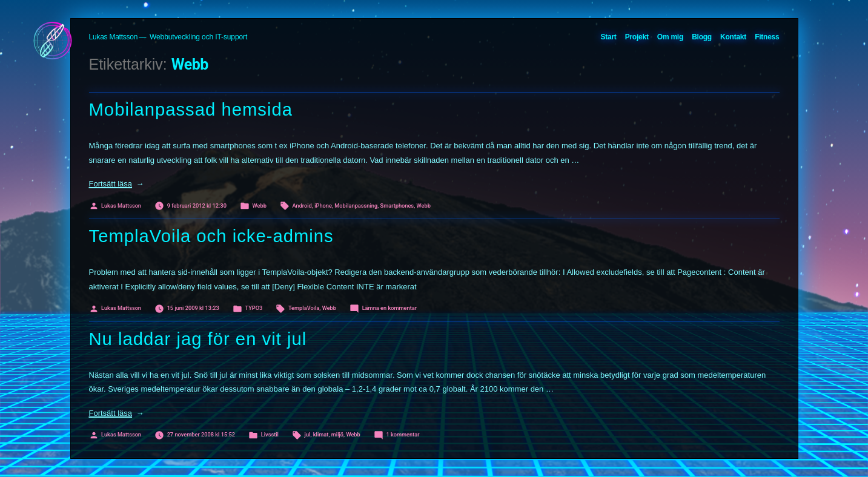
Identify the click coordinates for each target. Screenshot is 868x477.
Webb (260, 206)
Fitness (767, 37)
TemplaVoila (304, 308)
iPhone (323, 206)
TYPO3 (253, 308)
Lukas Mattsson (114, 37)
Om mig (670, 37)
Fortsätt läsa (117, 184)
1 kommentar (403, 434)
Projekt (637, 37)
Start (608, 37)
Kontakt (733, 37)
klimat (321, 434)
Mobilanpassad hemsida (191, 110)
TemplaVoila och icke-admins (211, 236)
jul (308, 434)
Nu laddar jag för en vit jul (198, 339)
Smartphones (397, 206)
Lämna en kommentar (389, 308)
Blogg (702, 37)
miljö (337, 434)
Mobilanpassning (356, 206)
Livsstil (270, 434)
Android (302, 206)
